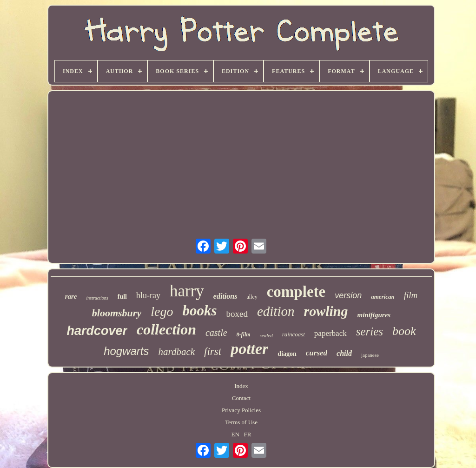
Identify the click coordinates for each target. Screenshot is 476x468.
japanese (370, 355)
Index (241, 386)
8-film (244, 334)
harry (187, 291)
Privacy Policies (241, 410)
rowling (326, 311)
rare (71, 296)
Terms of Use (241, 422)
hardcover (97, 331)
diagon (287, 354)
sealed (266, 335)
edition (276, 311)
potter (249, 349)
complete (296, 292)
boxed (237, 314)
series (370, 331)
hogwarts (126, 351)
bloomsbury (117, 313)
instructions (97, 298)
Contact (241, 398)
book (404, 331)
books (199, 311)
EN (235, 434)
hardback (177, 352)
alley (252, 297)
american (383, 297)
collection (166, 329)
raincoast (294, 334)
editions (225, 296)
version (348, 295)
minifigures (374, 315)
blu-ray (148, 295)
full (122, 297)
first (213, 351)
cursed (317, 353)
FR (248, 434)
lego (162, 311)
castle (216, 333)
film (411, 295)
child (344, 353)
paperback (331, 333)
